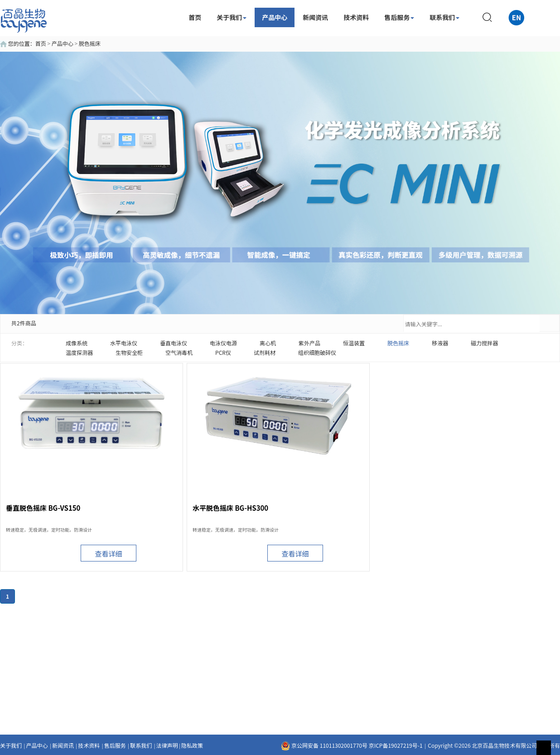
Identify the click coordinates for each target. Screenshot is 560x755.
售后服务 (399, 17)
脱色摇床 (90, 43)
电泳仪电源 (223, 343)
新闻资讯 (315, 17)
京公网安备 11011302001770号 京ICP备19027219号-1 (352, 745)
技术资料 (356, 17)
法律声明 (167, 745)
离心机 (268, 343)
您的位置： (18, 43)
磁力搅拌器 (484, 343)
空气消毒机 (179, 352)
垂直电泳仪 (174, 343)
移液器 (440, 343)
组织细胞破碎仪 (317, 352)
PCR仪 (223, 352)
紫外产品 (309, 343)
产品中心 (275, 17)
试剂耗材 (265, 352)
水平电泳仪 (124, 343)
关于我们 (232, 17)
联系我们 (444, 17)
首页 (195, 17)
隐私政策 (192, 745)
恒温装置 (354, 343)
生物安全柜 (129, 352)
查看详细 (108, 554)
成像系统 (77, 343)
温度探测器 (79, 352)
